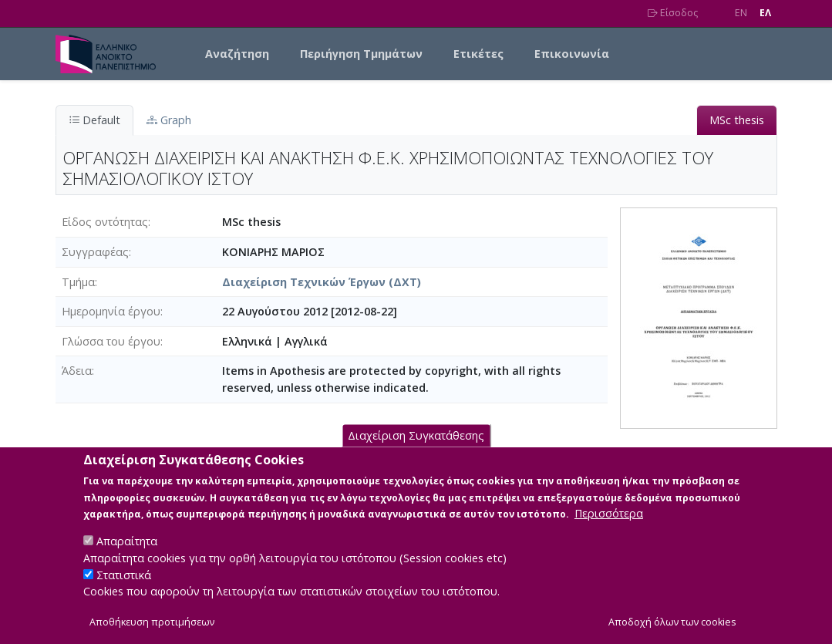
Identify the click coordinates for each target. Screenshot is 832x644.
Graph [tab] (169, 120)
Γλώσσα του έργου (111, 341)
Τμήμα (78, 282)
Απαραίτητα (127, 558)
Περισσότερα (609, 530)
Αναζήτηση (237, 54)
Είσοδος (673, 13)
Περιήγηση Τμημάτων (361, 54)
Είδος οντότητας (105, 222)
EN (741, 13)
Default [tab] (94, 120)
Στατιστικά (124, 591)
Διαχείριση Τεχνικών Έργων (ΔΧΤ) (322, 282)
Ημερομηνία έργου (111, 311)
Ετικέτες (478, 54)
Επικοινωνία (572, 54)
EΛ (765, 13)
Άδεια (77, 371)
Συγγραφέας (95, 252)
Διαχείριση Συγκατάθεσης (416, 452)
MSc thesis (737, 120)
